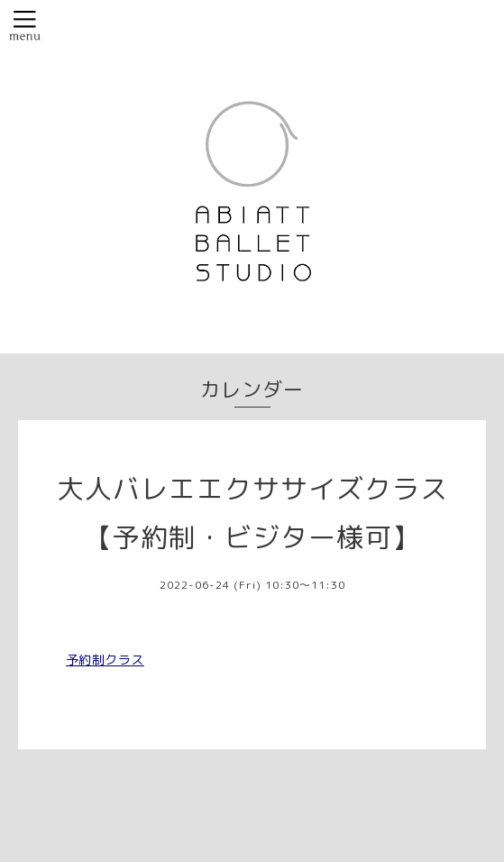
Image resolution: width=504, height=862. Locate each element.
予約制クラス (105, 660)
